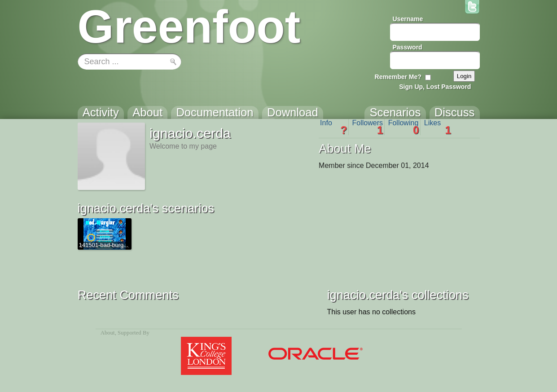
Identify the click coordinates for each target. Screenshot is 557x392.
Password (408, 47)
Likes (438, 127)
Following (404, 127)
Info (333, 127)
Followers (368, 127)
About (108, 333)
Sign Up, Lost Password (435, 87)
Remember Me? (398, 77)
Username (408, 19)
